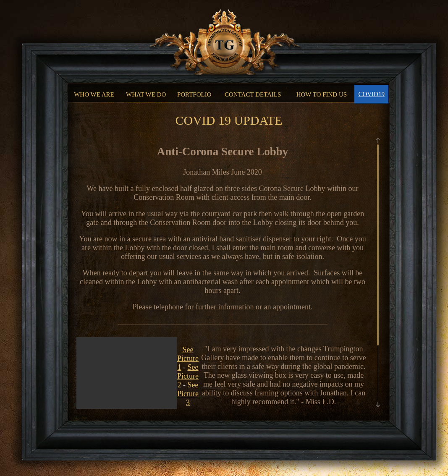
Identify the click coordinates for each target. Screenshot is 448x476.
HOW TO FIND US (322, 94)
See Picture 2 (188, 376)
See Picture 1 (188, 358)
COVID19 (371, 94)
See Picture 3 (188, 394)
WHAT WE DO (146, 94)
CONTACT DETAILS (253, 94)
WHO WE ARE (94, 94)
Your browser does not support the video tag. (127, 404)
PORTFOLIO (194, 94)
